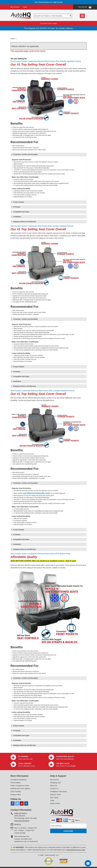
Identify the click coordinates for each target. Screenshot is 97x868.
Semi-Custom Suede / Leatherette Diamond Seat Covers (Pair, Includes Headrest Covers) (46, 61)
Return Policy (55, 803)
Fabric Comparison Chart (20, 786)
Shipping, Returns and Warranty (25, 222)
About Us (54, 786)
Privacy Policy (16, 794)
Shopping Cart (55, 783)
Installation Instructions (59, 791)
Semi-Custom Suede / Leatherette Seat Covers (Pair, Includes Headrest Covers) (42, 226)
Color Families (16, 791)
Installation (17, 217)
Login (25, 7)
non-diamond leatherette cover (37, 493)
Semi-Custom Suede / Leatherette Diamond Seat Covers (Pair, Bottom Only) (40, 554)
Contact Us (54, 789)
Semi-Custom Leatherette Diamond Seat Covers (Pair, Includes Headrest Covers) (42, 391)
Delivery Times (56, 794)
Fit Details (17, 207)
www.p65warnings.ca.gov (76, 850)
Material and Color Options (20, 789)
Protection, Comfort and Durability (26, 154)
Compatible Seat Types (21, 212)
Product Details (19, 202)
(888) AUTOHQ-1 (21, 813)
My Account (15, 7)
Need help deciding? (22, 821)
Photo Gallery (16, 783)
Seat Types (54, 797)
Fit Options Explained (18, 780)
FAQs (52, 800)
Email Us (18, 824)
